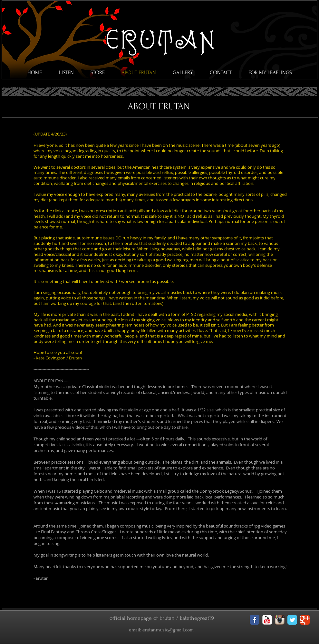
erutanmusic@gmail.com (168, 630)
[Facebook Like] (45, 629)
